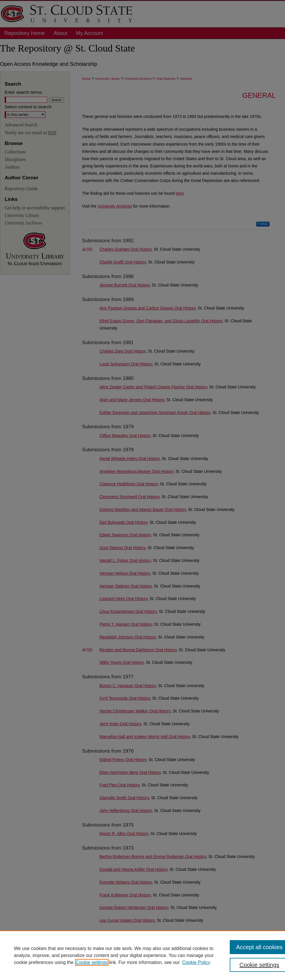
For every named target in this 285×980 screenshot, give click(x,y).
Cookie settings (92, 962)
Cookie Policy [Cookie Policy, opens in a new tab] (196, 962)
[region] (142, 955)
